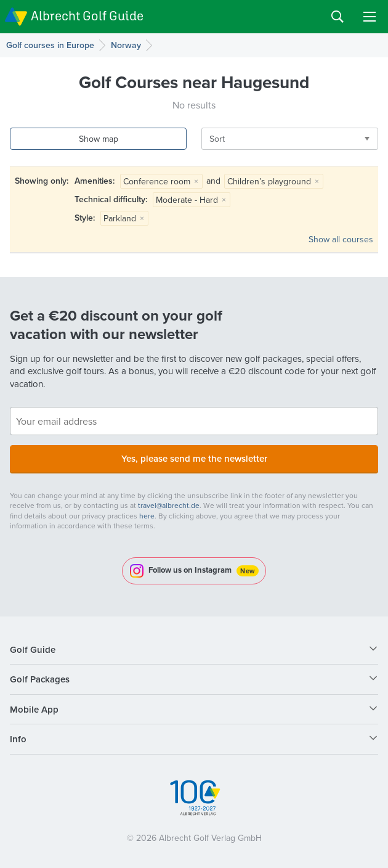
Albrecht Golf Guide (87, 16)
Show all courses (341, 239)
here (147, 516)
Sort (217, 139)
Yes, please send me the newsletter (194, 458)
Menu (370, 17)
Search (337, 17)
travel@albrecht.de (169, 505)
